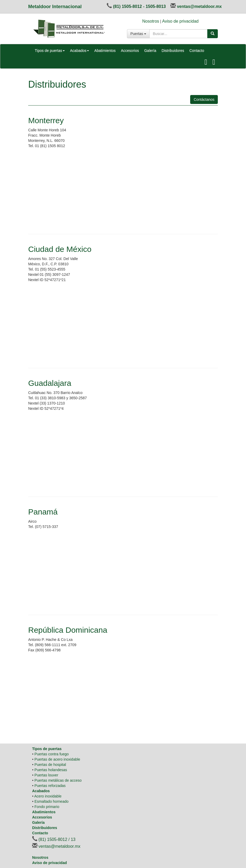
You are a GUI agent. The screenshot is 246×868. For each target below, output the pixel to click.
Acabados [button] (80, 51)
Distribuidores (173, 51)
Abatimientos (105, 51)
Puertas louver (46, 775)
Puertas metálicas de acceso (58, 780)
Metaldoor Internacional (55, 7)
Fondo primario (47, 807)
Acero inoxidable (48, 796)
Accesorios (130, 51)
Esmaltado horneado (51, 801)
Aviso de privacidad (180, 21)
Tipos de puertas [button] (50, 51)
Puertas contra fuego (52, 754)
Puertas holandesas (51, 770)
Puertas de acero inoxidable (57, 759)
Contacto (197, 51)
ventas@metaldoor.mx (199, 6)
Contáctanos (204, 99)
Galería (150, 51)
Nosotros (151, 21)
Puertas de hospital (50, 765)
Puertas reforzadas (50, 786)
